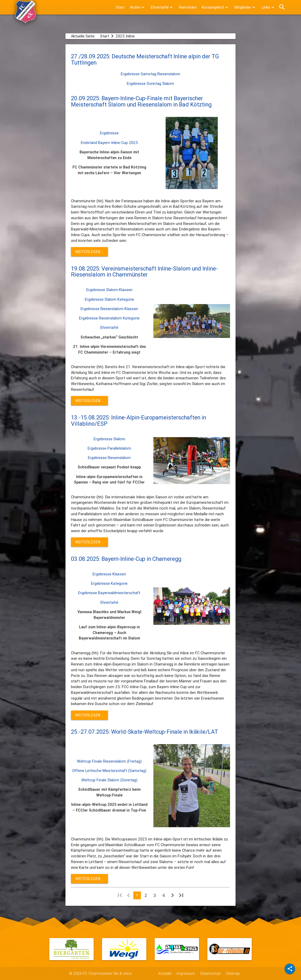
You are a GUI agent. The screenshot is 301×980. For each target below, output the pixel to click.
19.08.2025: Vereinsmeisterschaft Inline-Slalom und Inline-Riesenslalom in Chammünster (144, 272)
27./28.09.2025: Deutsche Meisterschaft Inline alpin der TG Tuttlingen (145, 59)
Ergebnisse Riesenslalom (109, 458)
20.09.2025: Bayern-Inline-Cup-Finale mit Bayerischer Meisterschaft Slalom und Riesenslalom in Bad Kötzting (141, 101)
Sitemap (233, 973)
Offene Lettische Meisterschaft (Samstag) (109, 771)
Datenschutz (210, 973)
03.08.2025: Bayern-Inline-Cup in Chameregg (126, 559)
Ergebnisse (109, 133)
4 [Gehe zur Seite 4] (164, 895)
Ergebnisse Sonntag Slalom (150, 83)
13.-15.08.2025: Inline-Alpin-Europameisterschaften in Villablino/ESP (139, 421)
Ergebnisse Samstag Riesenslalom (150, 74)
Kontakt (165, 973)
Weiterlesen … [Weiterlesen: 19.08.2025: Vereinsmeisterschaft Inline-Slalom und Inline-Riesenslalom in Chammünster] (89, 401)
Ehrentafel (109, 327)
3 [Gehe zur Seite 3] (155, 895)
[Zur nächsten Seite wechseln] (173, 896)
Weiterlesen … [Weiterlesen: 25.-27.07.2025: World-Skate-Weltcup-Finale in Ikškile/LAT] (89, 879)
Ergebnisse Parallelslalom (109, 448)
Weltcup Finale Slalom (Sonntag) (109, 780)
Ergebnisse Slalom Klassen (109, 290)
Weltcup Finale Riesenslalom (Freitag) (109, 761)
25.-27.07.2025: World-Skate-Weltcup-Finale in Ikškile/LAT (145, 732)
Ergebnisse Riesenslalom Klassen (109, 309)
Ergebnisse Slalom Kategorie (109, 299)
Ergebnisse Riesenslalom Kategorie (109, 318)
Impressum (186, 973)
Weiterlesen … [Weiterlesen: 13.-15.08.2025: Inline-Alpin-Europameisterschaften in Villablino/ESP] (89, 542)
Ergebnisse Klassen (109, 574)
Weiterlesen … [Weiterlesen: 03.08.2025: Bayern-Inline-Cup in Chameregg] (89, 715)
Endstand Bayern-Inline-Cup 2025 (109, 143)
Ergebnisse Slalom (109, 439)
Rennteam (188, 7)
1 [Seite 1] (137, 895)
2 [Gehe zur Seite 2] (146, 895)
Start (120, 7)
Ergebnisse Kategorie (109, 583)
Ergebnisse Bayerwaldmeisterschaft (109, 593)
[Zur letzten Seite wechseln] (181, 896)
